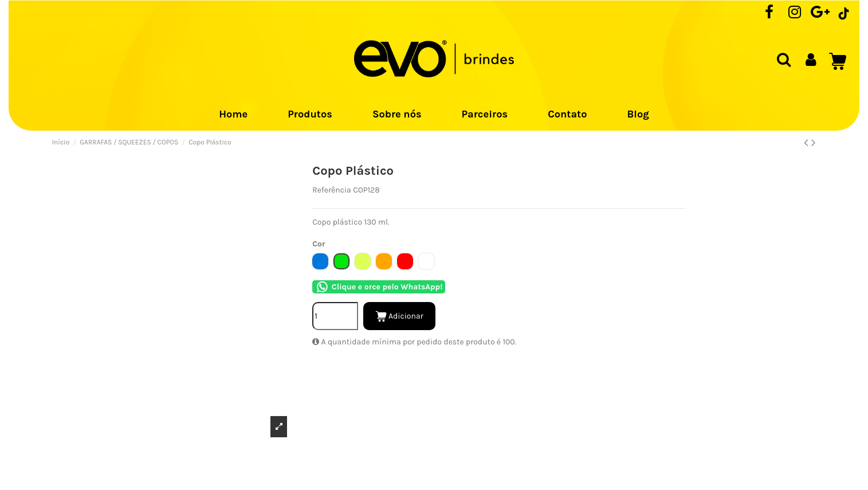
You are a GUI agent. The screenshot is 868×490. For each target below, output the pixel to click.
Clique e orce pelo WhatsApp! (379, 287)
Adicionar (399, 316)
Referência (332, 190)
